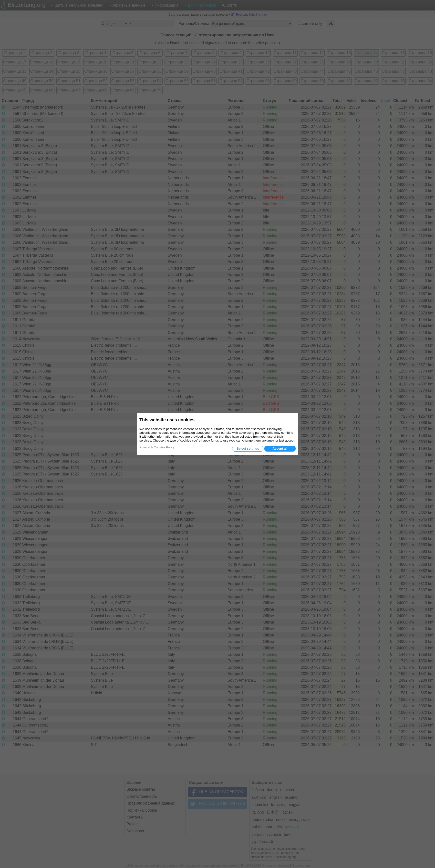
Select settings (248, 449)
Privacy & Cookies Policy (157, 447)
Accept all (280, 449)
